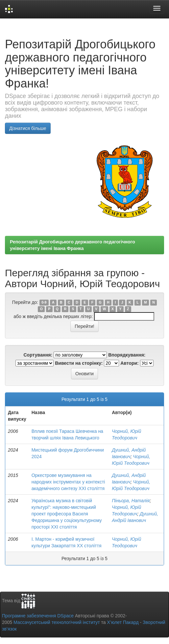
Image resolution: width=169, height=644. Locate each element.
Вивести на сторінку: (79, 363)
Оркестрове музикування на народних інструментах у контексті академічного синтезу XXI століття (68, 482)
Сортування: (38, 355)
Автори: (130, 363)
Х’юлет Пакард (123, 622)
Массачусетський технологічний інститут (57, 622)
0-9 (44, 303)
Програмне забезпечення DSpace (38, 616)
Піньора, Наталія (131, 501)
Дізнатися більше (28, 128)
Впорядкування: (127, 355)
